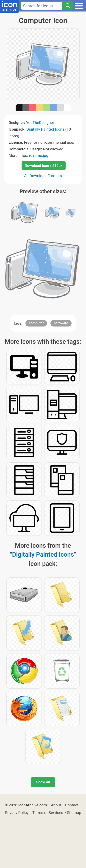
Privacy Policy (17, 813)
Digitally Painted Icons (45, 129)
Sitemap (74, 813)
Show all (43, 782)
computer (36, 323)
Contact (72, 805)
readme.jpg (39, 155)
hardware (61, 323)
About (56, 805)
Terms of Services (48, 813)
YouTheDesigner (40, 123)
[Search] (68, 6)
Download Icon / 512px (44, 166)
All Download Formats (43, 176)
